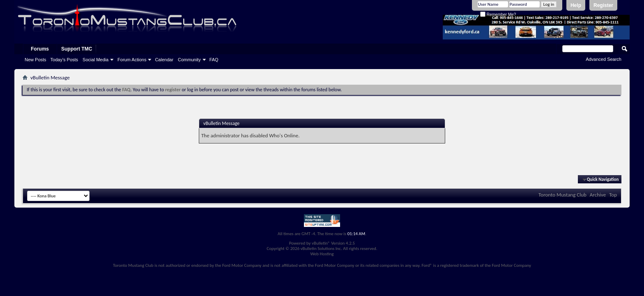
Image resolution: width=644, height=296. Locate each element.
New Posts (36, 60)
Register (603, 5)
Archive (598, 195)
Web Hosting (322, 254)
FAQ (214, 60)
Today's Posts (64, 60)
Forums (40, 49)
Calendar (164, 60)
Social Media (95, 60)
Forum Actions (132, 60)
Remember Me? (498, 15)
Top (613, 195)
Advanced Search (604, 59)
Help (576, 5)
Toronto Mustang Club (562, 195)
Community (189, 60)
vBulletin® (321, 243)
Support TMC (77, 49)
